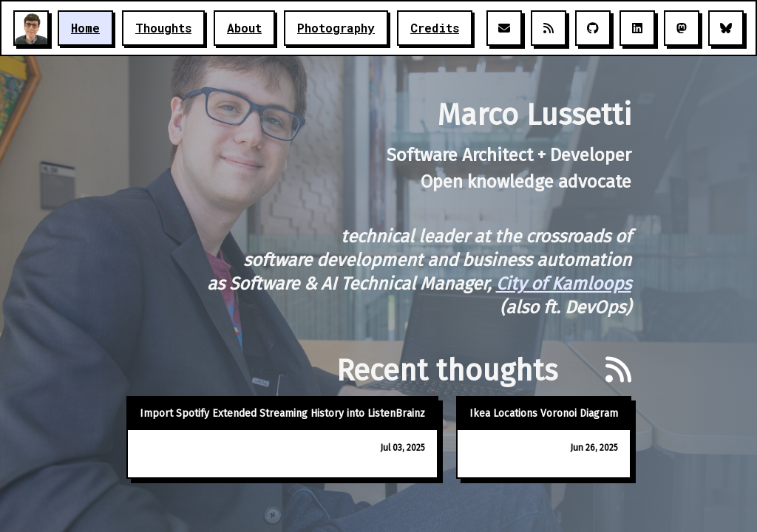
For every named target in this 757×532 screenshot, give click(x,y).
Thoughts (163, 28)
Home (85, 28)
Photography (336, 28)
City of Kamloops (564, 284)
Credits (435, 28)
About (244, 28)
